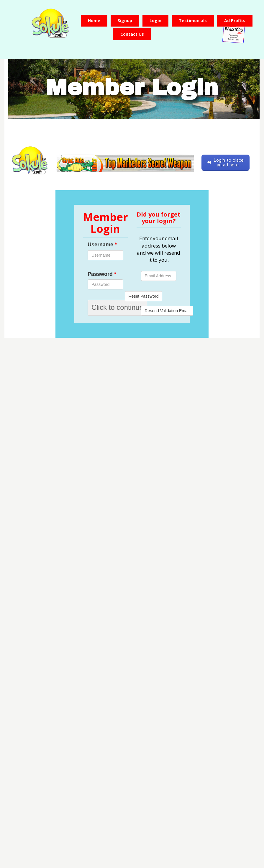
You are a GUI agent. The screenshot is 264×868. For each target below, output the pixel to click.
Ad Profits (235, 21)
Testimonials (193, 21)
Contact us (132, 34)
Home (94, 21)
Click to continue (117, 307)
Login (155, 21)
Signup (125, 21)
